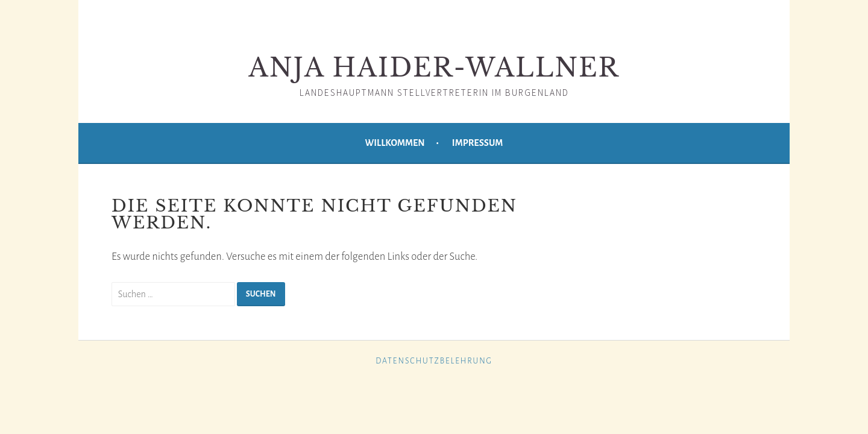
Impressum (478, 143)
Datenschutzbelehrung (434, 361)
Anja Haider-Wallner (434, 68)
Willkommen (395, 143)
